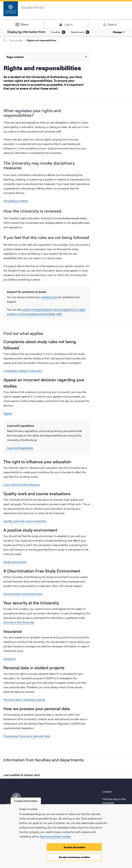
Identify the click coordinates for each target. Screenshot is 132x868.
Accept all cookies (74, 847)
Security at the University (19, 622)
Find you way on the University (114, 801)
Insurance (10, 659)
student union (49, 297)
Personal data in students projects (24, 700)
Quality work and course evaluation (25, 521)
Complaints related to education (23, 371)
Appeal (8, 413)
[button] (22, 24)
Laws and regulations (20, 448)
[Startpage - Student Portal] (66, 11)
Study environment (15, 562)
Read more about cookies (56, 836)
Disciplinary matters (16, 201)
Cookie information (26, 801)
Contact (107, 791)
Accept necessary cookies (74, 857)
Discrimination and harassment (23, 594)
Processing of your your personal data (27, 736)
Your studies (16, 40)
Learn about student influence (22, 485)
